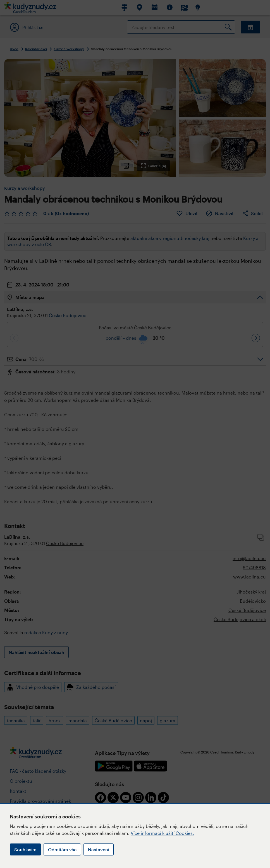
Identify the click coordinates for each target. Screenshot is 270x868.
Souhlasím (25, 849)
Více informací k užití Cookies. (162, 833)
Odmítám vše (62, 849)
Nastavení (99, 849)
